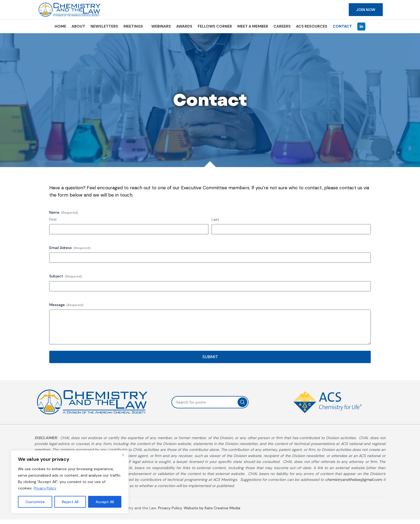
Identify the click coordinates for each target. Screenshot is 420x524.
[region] (70, 482)
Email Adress (70, 253)
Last (215, 224)
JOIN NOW (366, 12)
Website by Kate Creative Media (212, 512)
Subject (66, 281)
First (53, 224)
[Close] (123, 455)
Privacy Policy (46, 488)
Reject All (70, 502)
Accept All (105, 502)
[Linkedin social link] (361, 31)
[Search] (210, 407)
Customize (35, 502)
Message (66, 309)
